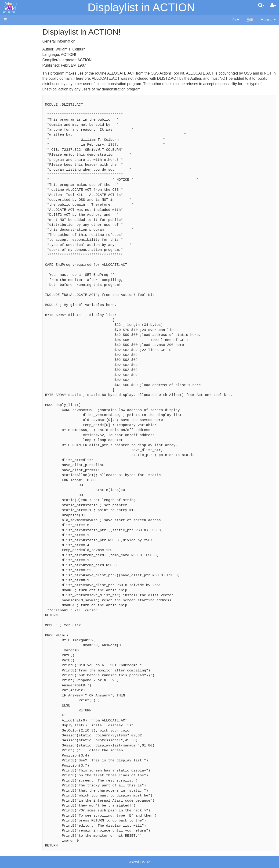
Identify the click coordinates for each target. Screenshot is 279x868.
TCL (16, 189)
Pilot (16, 173)
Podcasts (11, 286)
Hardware (12, 38)
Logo (17, 157)
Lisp (16, 152)
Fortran (19, 141)
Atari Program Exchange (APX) (29, 257)
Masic (18, 163)
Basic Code (22, 229)
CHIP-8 (19, 200)
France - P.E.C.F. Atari (31, 304)
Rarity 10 (11, 355)
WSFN (18, 195)
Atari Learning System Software (30, 265)
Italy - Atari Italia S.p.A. (32, 321)
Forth (17, 136)
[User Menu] (273, 5)
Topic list (11, 70)
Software (11, 46)
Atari (10, 7)
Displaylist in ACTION (141, 7)
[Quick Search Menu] (261, 5)
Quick (18, 184)
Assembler (22, 120)
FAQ (7, 93)
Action (18, 114)
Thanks (10, 350)
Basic (17, 125)
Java (17, 146)
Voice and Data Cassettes (25, 249)
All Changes (14, 85)
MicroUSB (12, 77)
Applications (14, 54)
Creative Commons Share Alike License (23, 382)
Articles (10, 30)
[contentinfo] (234, 20)
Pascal (18, 168)
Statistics (11, 360)
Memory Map (14, 62)
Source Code (24, 218)
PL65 (17, 178)
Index (8, 101)
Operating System (28, 213)
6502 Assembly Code (31, 224)
